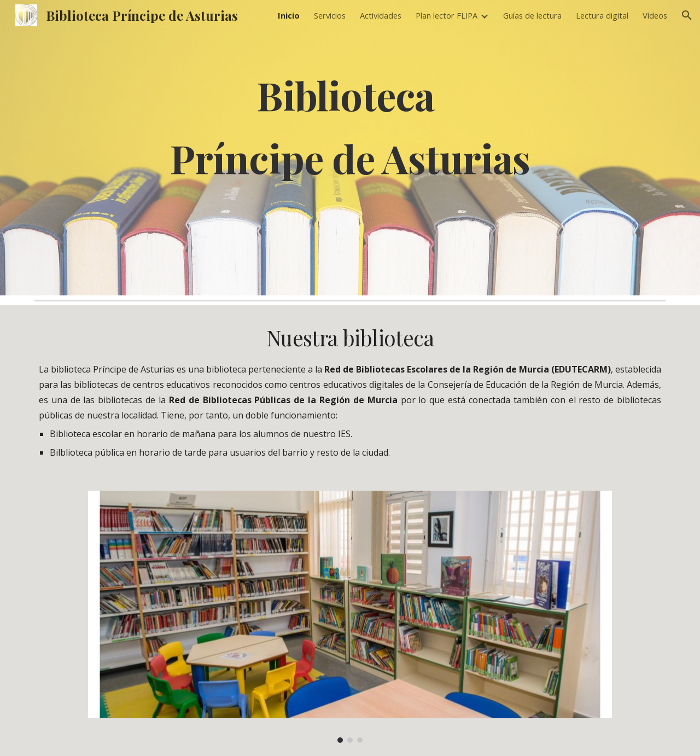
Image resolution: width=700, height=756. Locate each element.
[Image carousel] (350, 617)
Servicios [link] (330, 15)
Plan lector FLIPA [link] (447, 15)
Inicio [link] (289, 15)
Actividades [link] (381, 15)
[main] (350, 147)
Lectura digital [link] (602, 15)
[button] (687, 15)
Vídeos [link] (655, 15)
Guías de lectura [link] (532, 15)
